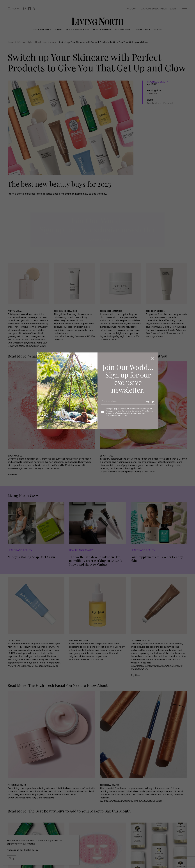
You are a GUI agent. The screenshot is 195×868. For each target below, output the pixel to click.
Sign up (150, 401)
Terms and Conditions (131, 411)
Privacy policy (112, 411)
